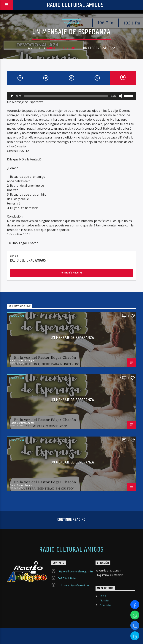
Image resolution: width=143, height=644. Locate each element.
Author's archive (72, 273)
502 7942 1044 (67, 578)
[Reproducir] (12, 96)
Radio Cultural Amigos (75, 5)
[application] (71, 96)
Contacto (105, 605)
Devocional (71, 23)
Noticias (105, 600)
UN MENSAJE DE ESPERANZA (73, 338)
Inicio (103, 596)
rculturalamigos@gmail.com (74, 585)
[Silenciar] (121, 96)
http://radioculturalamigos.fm (75, 571)
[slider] (66, 96)
